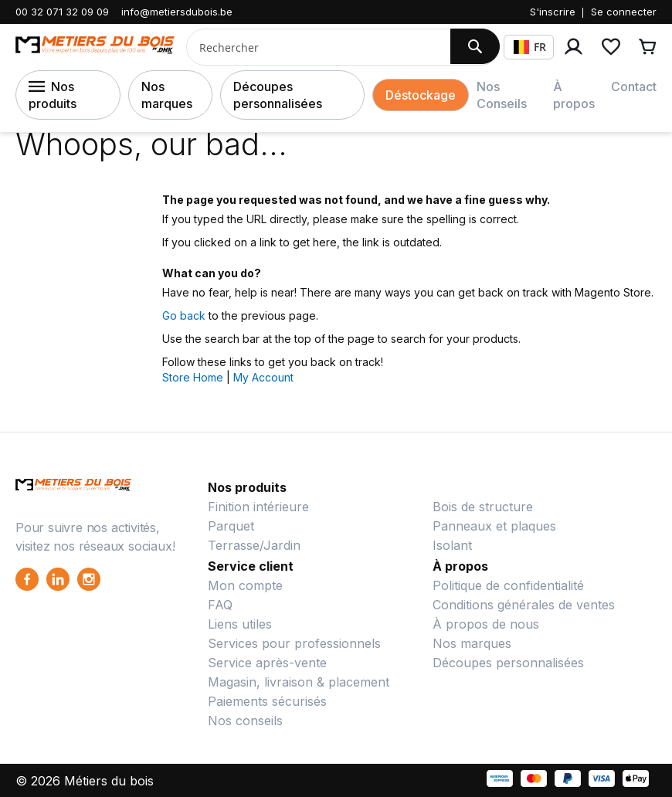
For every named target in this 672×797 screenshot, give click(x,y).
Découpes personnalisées (278, 95)
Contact (634, 86)
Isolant (452, 545)
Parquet (231, 526)
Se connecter (624, 12)
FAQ (220, 605)
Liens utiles (240, 624)
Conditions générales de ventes (524, 605)
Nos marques (167, 95)
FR (530, 47)
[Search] (475, 46)
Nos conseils (245, 721)
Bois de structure (483, 507)
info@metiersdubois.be (177, 12)
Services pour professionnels (294, 643)
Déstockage (421, 95)
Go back (184, 315)
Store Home (193, 377)
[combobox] (312, 47)
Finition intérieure (258, 507)
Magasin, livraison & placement (299, 682)
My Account (263, 377)
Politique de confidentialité (508, 585)
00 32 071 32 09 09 (62, 12)
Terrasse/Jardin (254, 545)
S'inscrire (553, 12)
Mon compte (245, 585)
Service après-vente (267, 663)
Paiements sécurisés (267, 701)
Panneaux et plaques (494, 526)
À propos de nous (486, 624)
